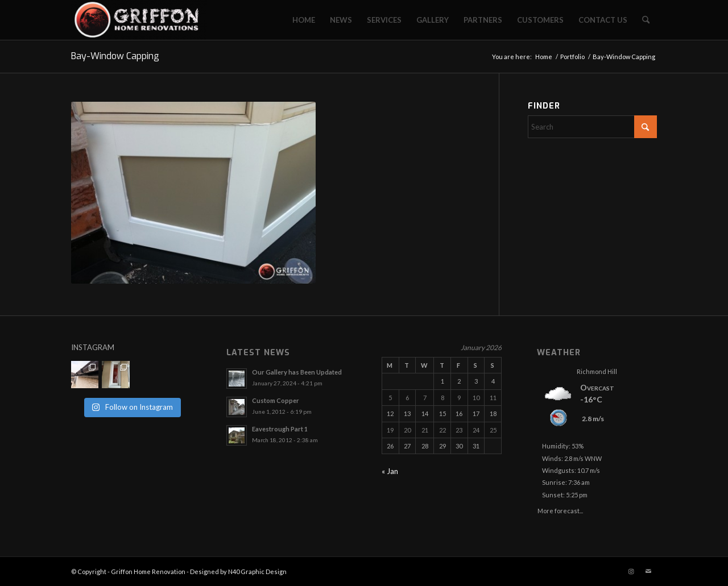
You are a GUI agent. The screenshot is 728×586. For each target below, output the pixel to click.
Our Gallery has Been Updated (297, 372)
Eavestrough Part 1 (280, 429)
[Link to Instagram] (631, 571)
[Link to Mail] (648, 571)
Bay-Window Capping (115, 56)
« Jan (390, 471)
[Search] (646, 20)
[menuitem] (304, 20)
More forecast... (560, 509)
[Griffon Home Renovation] (139, 20)
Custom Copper (276, 400)
